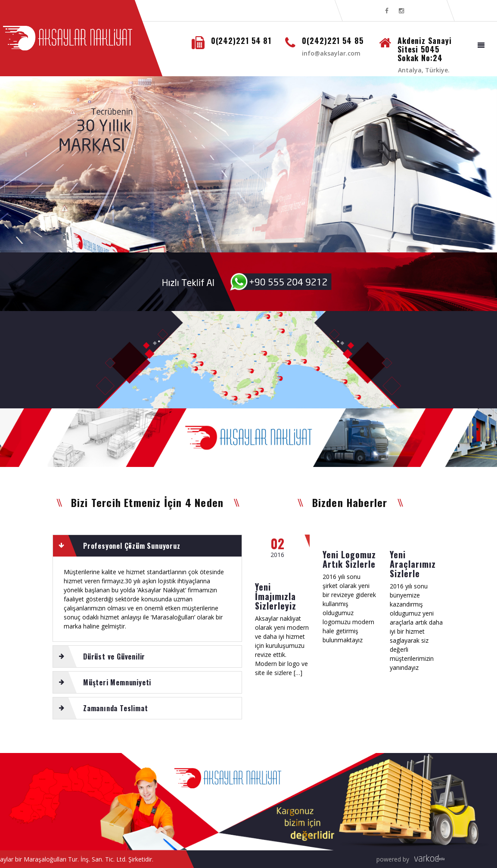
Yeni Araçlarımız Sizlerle (413, 564)
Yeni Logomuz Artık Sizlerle (349, 559)
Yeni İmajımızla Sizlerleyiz (276, 596)
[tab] (147, 546)
